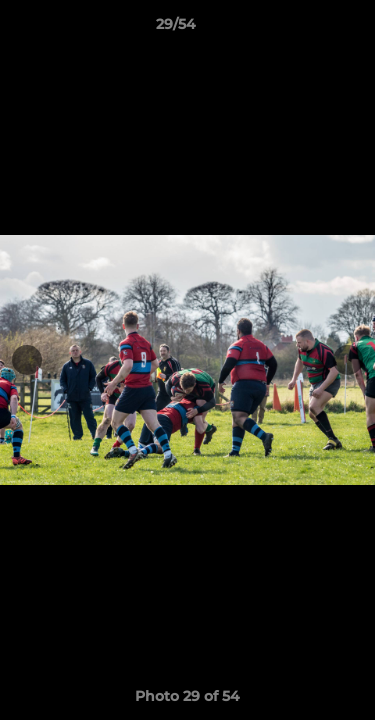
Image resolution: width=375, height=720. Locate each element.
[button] (303, 29)
